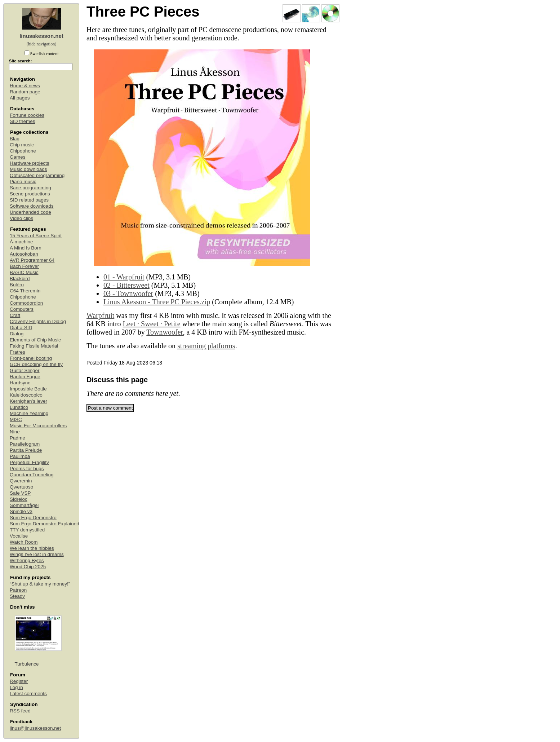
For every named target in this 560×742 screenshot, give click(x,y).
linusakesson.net (41, 36)
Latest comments (28, 694)
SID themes (23, 121)
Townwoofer (165, 332)
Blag (15, 139)
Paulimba (20, 456)
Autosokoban (24, 254)
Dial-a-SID (21, 328)
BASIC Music (24, 272)
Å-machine (21, 242)
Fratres (17, 352)
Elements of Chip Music (35, 340)
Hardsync (20, 383)
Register (19, 681)
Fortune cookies (27, 115)
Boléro (17, 285)
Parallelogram (25, 444)
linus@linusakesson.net (35, 728)
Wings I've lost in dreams (37, 554)
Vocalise (19, 536)
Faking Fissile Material (34, 346)
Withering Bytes (27, 560)
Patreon (18, 590)
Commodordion (26, 303)
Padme (17, 438)
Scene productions (30, 194)
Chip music (22, 145)
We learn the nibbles (32, 548)
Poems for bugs (27, 469)
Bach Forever (24, 266)
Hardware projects (30, 163)
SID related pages (29, 200)
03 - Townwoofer (128, 293)
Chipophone (23, 151)
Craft (15, 315)
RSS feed (20, 711)
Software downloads (32, 206)
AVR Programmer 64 (32, 260)
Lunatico (19, 407)
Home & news (25, 86)
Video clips (21, 218)
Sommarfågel (24, 505)
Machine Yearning (29, 413)
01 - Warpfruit (124, 277)
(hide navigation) (41, 44)
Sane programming (30, 188)
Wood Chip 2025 (28, 567)
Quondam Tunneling (32, 475)
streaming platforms (206, 346)
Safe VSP (20, 493)
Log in (16, 687)
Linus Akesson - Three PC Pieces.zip (157, 302)
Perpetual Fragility (29, 462)
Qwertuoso (21, 487)
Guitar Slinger (25, 370)
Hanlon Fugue (25, 377)
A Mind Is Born (26, 248)
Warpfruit (100, 315)
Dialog (17, 334)
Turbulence (27, 664)
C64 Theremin (25, 291)
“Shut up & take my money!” (40, 584)
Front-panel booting (31, 358)
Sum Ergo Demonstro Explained (45, 524)
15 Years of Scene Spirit (36, 236)
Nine (15, 432)
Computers (22, 309)
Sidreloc (19, 499)
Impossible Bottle (28, 389)
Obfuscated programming (37, 175)
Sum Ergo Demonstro (33, 518)
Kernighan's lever (28, 401)
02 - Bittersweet (126, 285)
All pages (20, 98)
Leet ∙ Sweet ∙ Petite (152, 324)
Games (18, 157)
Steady (17, 596)
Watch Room (24, 542)
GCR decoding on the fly (36, 364)
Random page (25, 92)
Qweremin (21, 481)
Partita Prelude (26, 450)
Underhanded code (30, 212)
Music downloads (28, 169)
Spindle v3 (21, 511)
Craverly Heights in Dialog (38, 321)
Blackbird (20, 279)
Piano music (23, 182)
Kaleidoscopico (26, 395)
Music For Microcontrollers (38, 426)
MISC (16, 419)
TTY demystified (27, 530)
